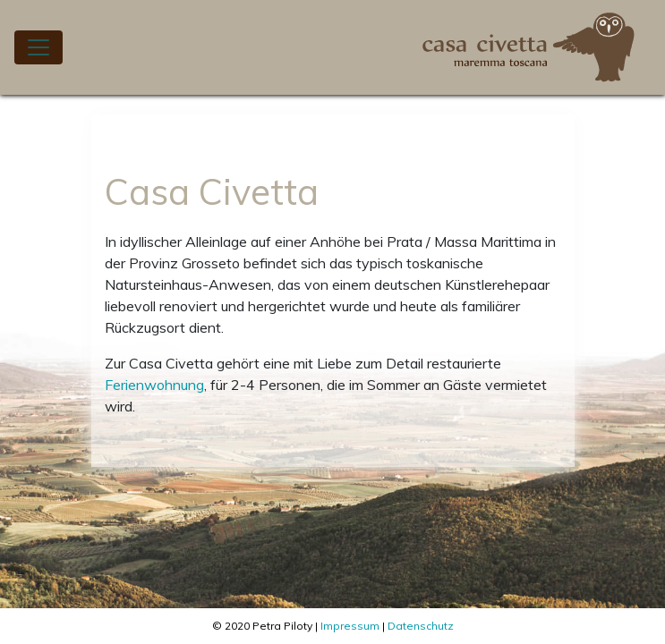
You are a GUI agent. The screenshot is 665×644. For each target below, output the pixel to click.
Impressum (350, 626)
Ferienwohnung (154, 385)
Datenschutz (421, 626)
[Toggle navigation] (38, 47)
